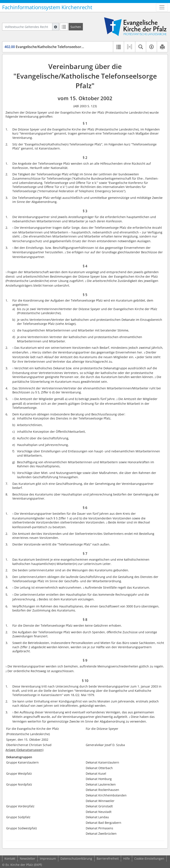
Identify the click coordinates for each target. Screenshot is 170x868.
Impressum (48, 858)
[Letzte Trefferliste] (64, 27)
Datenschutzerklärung (76, 858)
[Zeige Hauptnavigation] (162, 7)
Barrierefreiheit (108, 858)
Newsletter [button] (28, 858)
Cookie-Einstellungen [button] (149, 858)
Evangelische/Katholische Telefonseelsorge (45, 47)
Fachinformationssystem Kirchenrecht (47, 7)
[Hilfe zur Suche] (56, 27)
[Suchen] (76, 27)
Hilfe (126, 858)
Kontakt (10, 858)
